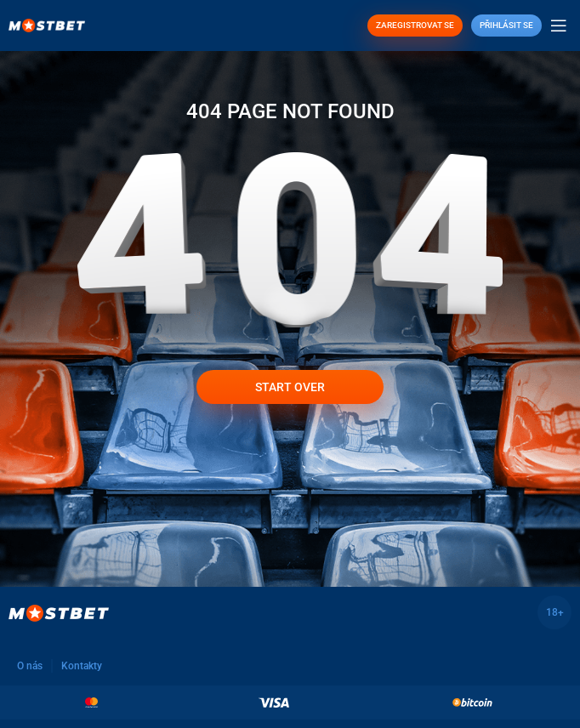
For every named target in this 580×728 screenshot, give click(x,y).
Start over (290, 387)
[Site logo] (47, 25)
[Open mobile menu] (559, 26)
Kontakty (82, 666)
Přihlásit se (506, 25)
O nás (30, 666)
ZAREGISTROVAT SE (415, 25)
